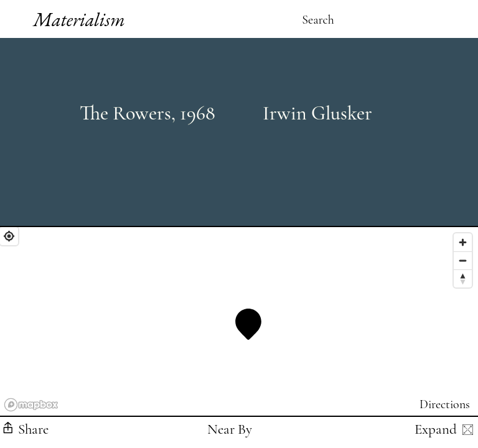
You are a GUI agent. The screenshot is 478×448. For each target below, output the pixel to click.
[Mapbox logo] (31, 405)
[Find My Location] (9, 236)
